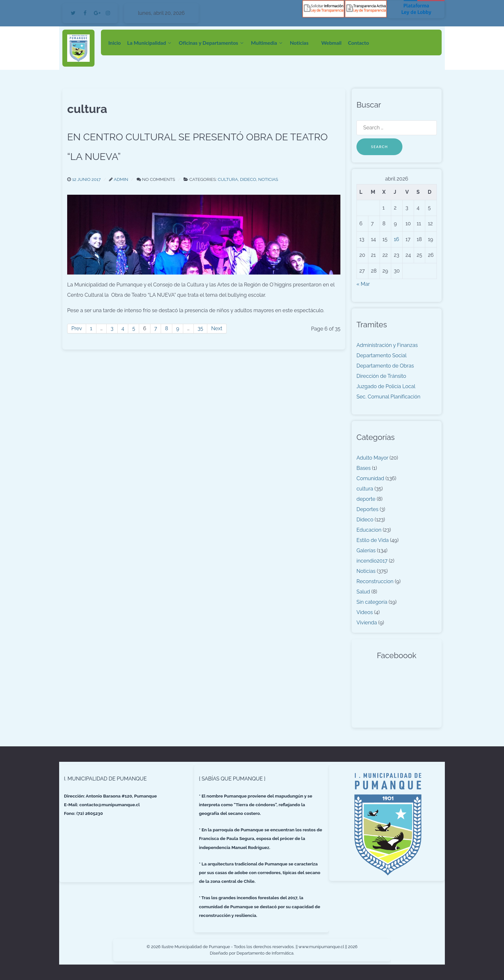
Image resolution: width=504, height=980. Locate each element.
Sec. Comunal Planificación (388, 397)
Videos (365, 612)
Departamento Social (382, 355)
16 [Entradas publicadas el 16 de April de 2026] (396, 239)
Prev (77, 328)
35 (200, 328)
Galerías (366, 551)
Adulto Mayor (372, 458)
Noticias (366, 571)
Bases (364, 468)
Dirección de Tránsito (381, 376)
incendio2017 (372, 561)
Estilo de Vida (373, 540)
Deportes (367, 509)
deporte (366, 499)
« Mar (363, 284)
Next (217, 328)
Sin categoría (372, 602)
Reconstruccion (375, 581)
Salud (363, 592)
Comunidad (370, 478)
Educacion (369, 530)
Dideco (365, 520)
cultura (365, 489)
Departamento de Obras (385, 366)
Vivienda (367, 623)
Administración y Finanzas (387, 345)
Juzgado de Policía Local (386, 386)
